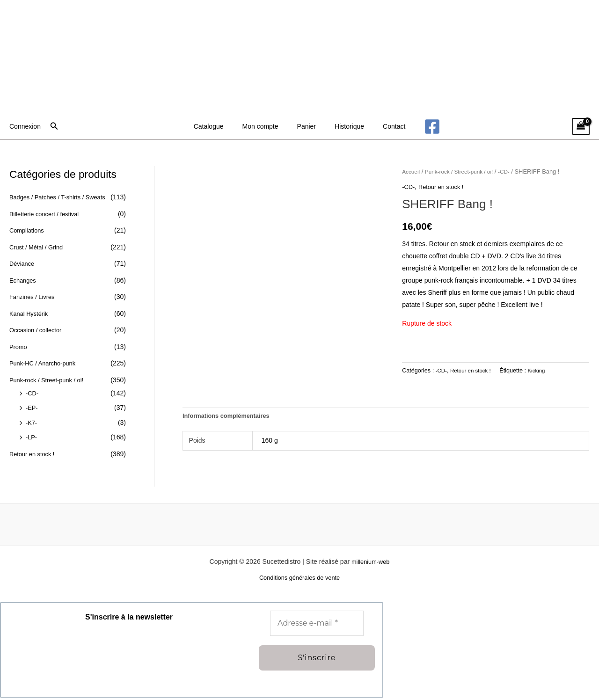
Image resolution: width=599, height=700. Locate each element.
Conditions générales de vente (299, 580)
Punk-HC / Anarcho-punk (46, 363)
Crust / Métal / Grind (39, 247)
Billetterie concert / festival (47, 214)
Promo (19, 347)
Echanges (24, 280)
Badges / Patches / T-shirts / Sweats (62, 197)
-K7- (32, 423)
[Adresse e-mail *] (317, 625)
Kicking (542, 370)
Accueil (412, 171)
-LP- (32, 437)
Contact (383, 126)
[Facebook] (418, 127)
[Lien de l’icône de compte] (25, 126)
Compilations (28, 230)
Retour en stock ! (34, 454)
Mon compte (266, 126)
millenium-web (370, 563)
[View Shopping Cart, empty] (581, 127)
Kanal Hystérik (30, 314)
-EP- (32, 408)
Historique (344, 126)
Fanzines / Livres (34, 297)
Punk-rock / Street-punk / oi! (50, 380)
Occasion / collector (38, 330)
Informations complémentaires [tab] (230, 416)
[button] (54, 126)
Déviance (23, 263)
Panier (307, 126)
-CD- (33, 393)
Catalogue (220, 126)
